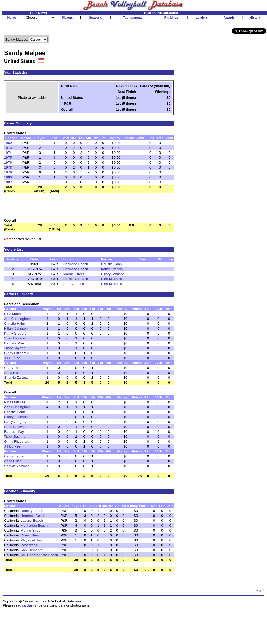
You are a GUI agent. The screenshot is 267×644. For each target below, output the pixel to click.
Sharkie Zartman (17, 378)
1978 (8, 167)
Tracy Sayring (15, 348)
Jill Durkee (12, 358)
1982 (8, 182)
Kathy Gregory (112, 269)
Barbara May (14, 343)
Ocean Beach (31, 535)
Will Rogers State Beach (39, 555)
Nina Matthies (112, 279)
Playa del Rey (31, 540)
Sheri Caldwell (15, 338)
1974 (8, 153)
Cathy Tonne (14, 368)
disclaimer (30, 605)
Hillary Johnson (113, 274)
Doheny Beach (32, 511)
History (255, 18)
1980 (8, 177)
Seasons (96, 18)
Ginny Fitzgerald (17, 353)
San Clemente (74, 284)
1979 (8, 172)
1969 (8, 143)
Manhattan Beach (34, 525)
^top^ (260, 591)
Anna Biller (12, 373)
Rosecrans (29, 545)
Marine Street (74, 274)
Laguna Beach (32, 521)
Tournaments (133, 18)
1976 (8, 162)
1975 (8, 158)
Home (12, 18)
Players (67, 18)
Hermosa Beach (76, 264)
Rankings (171, 18)
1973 (8, 148)
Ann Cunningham (17, 319)
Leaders (202, 18)
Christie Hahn (112, 264)
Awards (229, 18)
